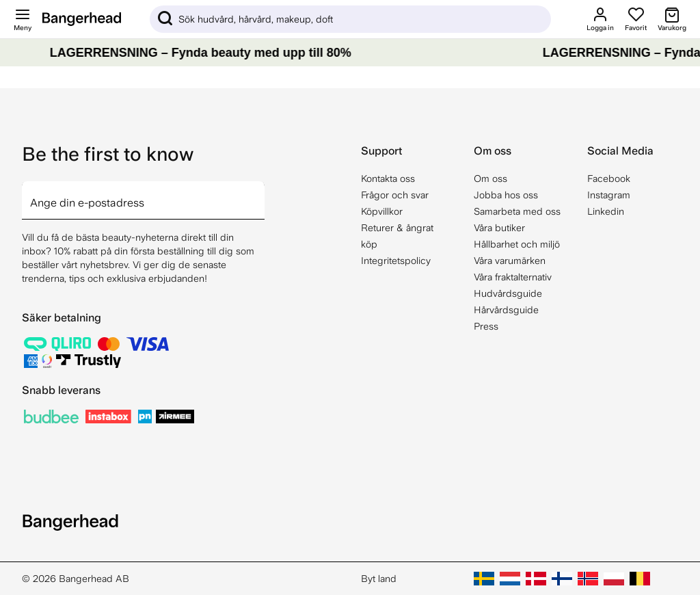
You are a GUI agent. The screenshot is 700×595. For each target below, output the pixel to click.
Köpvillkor (382, 211)
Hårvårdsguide (506, 310)
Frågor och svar (395, 195)
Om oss (490, 178)
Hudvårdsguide (508, 293)
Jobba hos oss (506, 195)
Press (486, 326)
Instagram (609, 195)
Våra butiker (499, 228)
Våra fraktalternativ (513, 277)
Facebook (609, 178)
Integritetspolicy (396, 261)
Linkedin (606, 211)
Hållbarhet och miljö (517, 244)
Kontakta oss (388, 178)
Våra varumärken (510, 261)
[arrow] (259, 192)
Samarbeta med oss (517, 211)
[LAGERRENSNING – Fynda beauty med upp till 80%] (350, 53)
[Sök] (350, 19)
